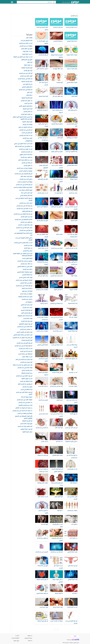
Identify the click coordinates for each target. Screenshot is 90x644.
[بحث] (54, 2)
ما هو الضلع (29, 95)
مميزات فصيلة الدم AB (27, 397)
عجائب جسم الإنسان (27, 308)
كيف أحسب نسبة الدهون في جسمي (23, 144)
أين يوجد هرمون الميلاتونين (26, 324)
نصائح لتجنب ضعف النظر (26, 176)
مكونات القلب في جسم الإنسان (25, 400)
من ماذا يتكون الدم (28, 84)
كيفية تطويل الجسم (27, 258)
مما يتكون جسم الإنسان (26, 222)
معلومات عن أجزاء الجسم (26, 294)
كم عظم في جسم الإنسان (26, 130)
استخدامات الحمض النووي (26, 155)
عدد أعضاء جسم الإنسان (26, 264)
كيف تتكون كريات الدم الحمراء (25, 426)
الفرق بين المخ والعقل (27, 60)
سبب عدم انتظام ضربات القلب (25, 160)
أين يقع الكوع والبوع (27, 211)
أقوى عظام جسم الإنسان (26, 76)
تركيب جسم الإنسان (27, 138)
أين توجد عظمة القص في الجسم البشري (24, 393)
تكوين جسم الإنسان (27, 387)
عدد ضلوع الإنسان (28, 166)
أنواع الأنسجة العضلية (27, 98)
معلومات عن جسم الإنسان (26, 46)
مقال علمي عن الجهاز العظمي (25, 267)
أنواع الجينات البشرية (27, 122)
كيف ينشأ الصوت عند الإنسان (25, 225)
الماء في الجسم (28, 103)
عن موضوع (30, 636)
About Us (30, 641)
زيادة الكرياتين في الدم (27, 41)
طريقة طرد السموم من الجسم (25, 182)
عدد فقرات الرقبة (28, 65)
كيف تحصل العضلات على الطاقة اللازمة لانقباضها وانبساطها (23, 255)
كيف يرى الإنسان (28, 245)
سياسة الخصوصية (28, 638)
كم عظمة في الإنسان (27, 163)
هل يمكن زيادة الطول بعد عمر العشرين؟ (22, 338)
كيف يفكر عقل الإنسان (27, 321)
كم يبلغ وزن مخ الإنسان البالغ (25, 384)
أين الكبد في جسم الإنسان (26, 73)
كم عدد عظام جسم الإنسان (26, 43)
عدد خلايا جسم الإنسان (27, 152)
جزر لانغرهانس (29, 141)
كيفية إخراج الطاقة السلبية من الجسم (23, 187)
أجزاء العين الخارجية (28, 109)
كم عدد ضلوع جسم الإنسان (26, 149)
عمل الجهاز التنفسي (27, 275)
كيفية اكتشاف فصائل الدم (26, 190)
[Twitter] (75, 636)
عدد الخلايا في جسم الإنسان (25, 403)
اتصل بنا (17, 636)
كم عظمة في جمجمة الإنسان (25, 79)
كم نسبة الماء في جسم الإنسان (24, 206)
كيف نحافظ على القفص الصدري (24, 332)
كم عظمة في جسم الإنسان (26, 90)
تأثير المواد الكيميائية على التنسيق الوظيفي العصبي (24, 417)
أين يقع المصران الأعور (27, 313)
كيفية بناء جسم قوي (27, 291)
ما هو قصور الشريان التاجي (26, 106)
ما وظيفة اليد (29, 302)
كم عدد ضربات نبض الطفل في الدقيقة (23, 57)
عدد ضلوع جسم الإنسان (27, 101)
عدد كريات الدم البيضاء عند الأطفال (24, 408)
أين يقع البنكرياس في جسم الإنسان (23, 174)
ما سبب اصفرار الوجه (27, 54)
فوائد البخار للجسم (28, 319)
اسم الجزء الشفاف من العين (25, 127)
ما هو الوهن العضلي (27, 87)
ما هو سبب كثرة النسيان (26, 283)
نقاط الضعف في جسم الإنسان (25, 327)
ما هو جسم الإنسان (27, 269)
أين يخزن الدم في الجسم (26, 351)
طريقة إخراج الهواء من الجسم (25, 413)
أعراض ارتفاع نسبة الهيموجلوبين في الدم (23, 234)
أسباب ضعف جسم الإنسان (26, 203)
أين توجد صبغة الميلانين (26, 429)
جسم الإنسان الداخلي (27, 370)
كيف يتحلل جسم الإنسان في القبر (24, 360)
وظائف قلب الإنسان (27, 125)
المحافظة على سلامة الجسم (25, 354)
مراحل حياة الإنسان (28, 251)
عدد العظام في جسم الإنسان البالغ (24, 146)
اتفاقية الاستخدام (15, 638)
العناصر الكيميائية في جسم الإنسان (24, 220)
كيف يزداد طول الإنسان (27, 217)
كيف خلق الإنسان (28, 71)
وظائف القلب (29, 38)
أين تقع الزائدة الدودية (27, 310)
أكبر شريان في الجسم (27, 133)
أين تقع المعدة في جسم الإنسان (24, 286)
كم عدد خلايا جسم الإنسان (26, 135)
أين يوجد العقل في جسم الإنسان (24, 376)
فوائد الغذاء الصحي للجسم (26, 278)
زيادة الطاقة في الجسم (26, 390)
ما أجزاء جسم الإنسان (27, 299)
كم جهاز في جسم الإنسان (26, 230)
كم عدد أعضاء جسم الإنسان (26, 349)
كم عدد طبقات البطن (27, 357)
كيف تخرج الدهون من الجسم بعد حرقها (23, 365)
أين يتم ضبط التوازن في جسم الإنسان (23, 214)
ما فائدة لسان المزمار (27, 288)
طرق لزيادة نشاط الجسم (26, 424)
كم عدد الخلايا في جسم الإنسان (24, 209)
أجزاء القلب (30, 62)
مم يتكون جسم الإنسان (27, 157)
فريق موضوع (16, 641)
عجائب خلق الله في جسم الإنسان (24, 228)
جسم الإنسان (74, 16)
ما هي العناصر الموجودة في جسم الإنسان (24, 239)
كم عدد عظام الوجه (28, 51)
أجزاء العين (30, 92)
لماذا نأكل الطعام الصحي (26, 196)
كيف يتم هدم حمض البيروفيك (25, 316)
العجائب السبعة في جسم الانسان (24, 280)
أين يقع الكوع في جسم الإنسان (24, 343)
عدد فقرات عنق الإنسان (27, 114)
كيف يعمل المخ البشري (27, 305)
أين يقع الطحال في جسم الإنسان (24, 185)
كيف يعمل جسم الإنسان (26, 362)
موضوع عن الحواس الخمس (26, 171)
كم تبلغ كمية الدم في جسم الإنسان (23, 346)
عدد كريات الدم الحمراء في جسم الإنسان (22, 411)
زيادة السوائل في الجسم (26, 381)
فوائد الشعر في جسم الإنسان (25, 368)
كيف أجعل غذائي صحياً (27, 193)
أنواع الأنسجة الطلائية (27, 68)
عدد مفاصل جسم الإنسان (26, 329)
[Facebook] (78, 636)
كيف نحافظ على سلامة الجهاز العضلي (23, 335)
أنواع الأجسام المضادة (27, 340)
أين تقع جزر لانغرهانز (27, 421)
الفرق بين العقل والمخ (27, 49)
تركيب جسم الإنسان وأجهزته (25, 297)
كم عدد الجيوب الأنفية (27, 379)
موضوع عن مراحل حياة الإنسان (25, 261)
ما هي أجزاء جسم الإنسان (26, 179)
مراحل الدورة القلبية (27, 432)
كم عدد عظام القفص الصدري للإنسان (23, 243)
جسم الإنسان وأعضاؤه (27, 373)
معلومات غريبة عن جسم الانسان (25, 168)
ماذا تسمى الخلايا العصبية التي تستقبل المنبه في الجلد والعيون (23, 118)
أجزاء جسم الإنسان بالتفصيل (25, 405)
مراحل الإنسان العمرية (27, 82)
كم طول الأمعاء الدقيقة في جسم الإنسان (24, 199)
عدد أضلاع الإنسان (28, 112)
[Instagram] (72, 636)
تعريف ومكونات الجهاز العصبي (25, 272)
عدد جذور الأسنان (28, 248)
